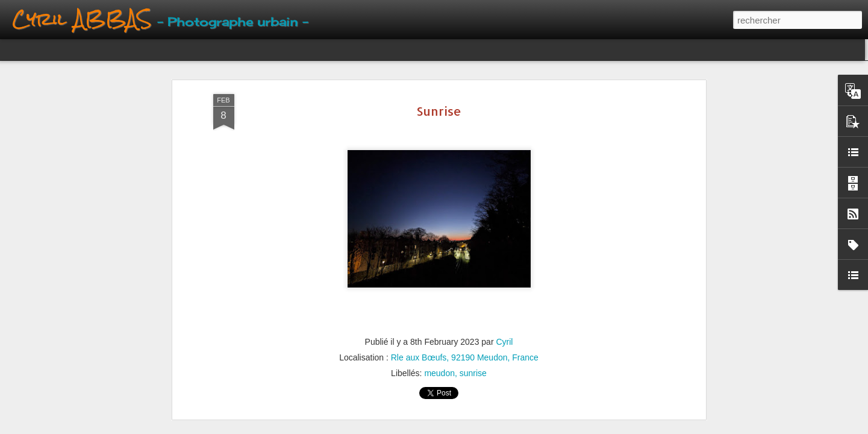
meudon (439, 373)
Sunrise (439, 111)
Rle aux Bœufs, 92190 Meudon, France (465, 357)
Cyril (504, 342)
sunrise (473, 373)
